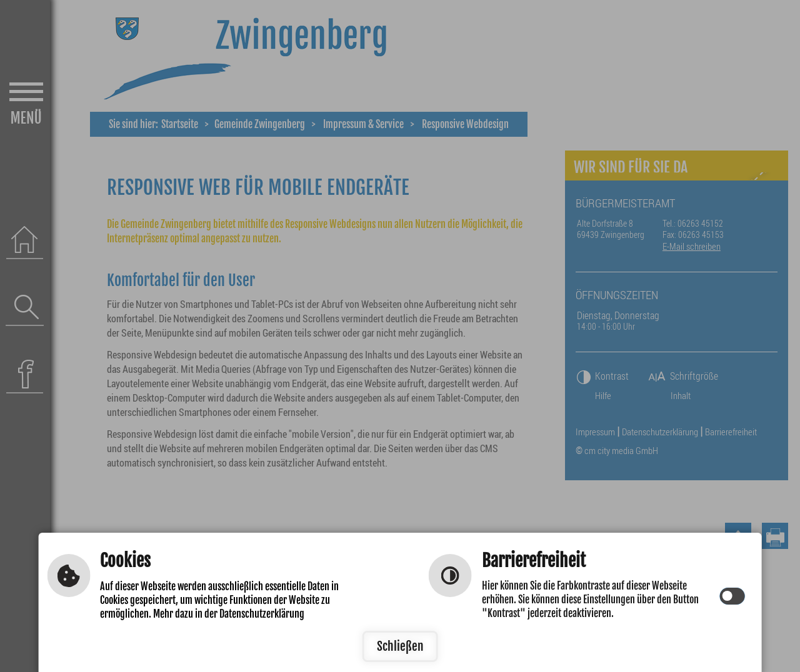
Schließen (400, 646)
